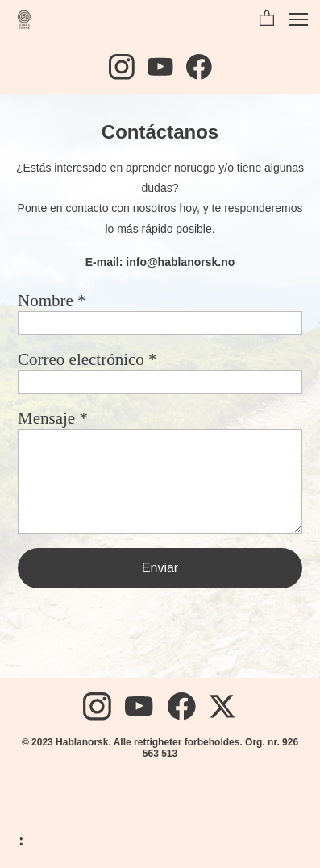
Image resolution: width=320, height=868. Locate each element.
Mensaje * (53, 418)
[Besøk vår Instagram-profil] (122, 67)
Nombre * (52, 301)
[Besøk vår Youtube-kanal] (160, 67)
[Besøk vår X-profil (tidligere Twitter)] (224, 706)
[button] (267, 19)
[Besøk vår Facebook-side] (199, 67)
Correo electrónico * (87, 359)
